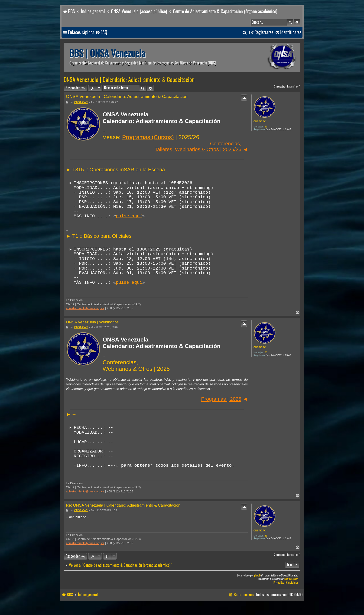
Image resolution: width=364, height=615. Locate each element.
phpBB (257, 587)
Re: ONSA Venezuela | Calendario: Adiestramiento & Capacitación (123, 517)
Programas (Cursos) (148, 137)
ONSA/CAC (260, 122)
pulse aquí (129, 219)
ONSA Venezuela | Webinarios (92, 330)
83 (266, 127)
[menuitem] (101, 32)
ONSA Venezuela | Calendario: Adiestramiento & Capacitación (129, 80)
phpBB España (291, 591)
